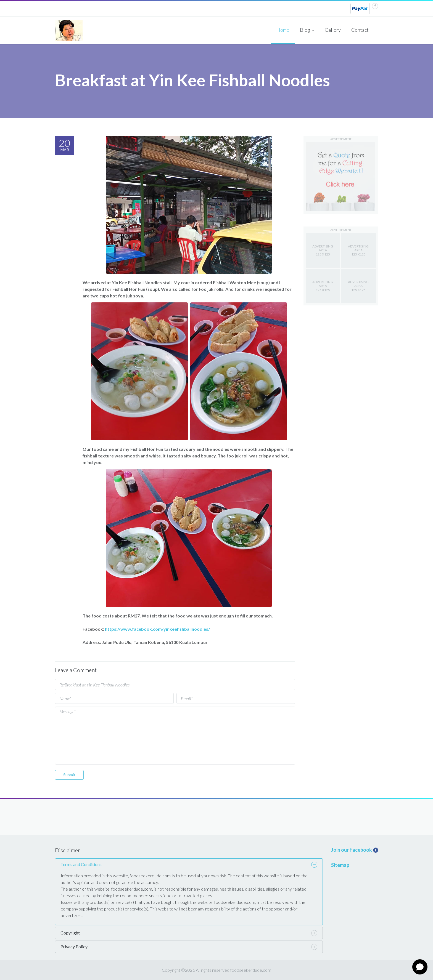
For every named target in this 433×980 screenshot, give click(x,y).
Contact (360, 30)
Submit (69, 775)
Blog (307, 30)
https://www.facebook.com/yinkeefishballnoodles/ (157, 629)
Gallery (333, 30)
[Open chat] (420, 967)
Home (283, 30)
